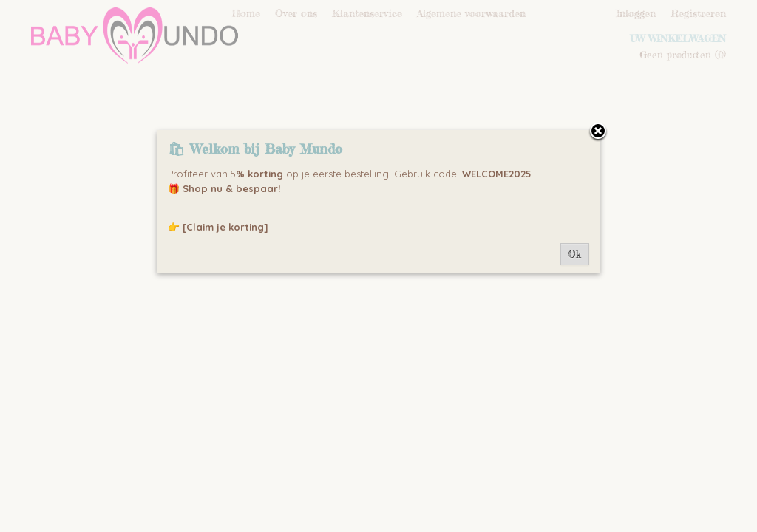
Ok (575, 254)
